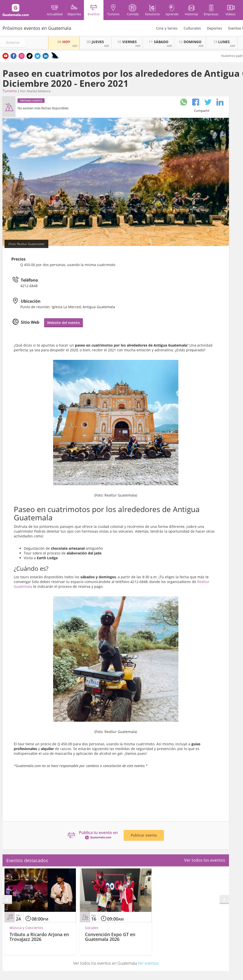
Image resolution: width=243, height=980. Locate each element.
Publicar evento (144, 835)
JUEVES (95, 42)
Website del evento (64, 323)
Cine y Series (167, 28)
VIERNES (127, 42)
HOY (64, 42)
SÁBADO (159, 42)
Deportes (215, 28)
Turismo (10, 91)
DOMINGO (190, 42)
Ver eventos (148, 963)
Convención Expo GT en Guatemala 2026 (110, 937)
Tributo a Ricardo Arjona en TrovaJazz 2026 (39, 937)
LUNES (221, 42)
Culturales (192, 28)
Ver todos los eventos (205, 860)
